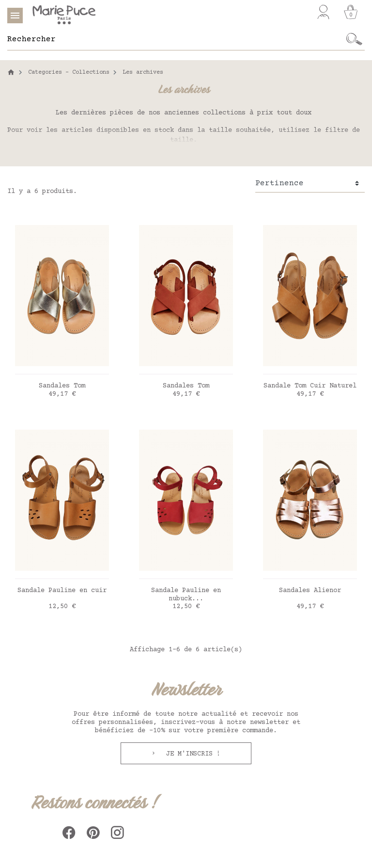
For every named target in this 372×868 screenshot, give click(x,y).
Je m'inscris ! (191, 754)
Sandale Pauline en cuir (62, 591)
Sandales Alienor (310, 591)
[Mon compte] (323, 12)
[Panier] (351, 12)
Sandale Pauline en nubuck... (186, 595)
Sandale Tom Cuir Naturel (310, 386)
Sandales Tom (62, 386)
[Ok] (354, 39)
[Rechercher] (176, 39)
